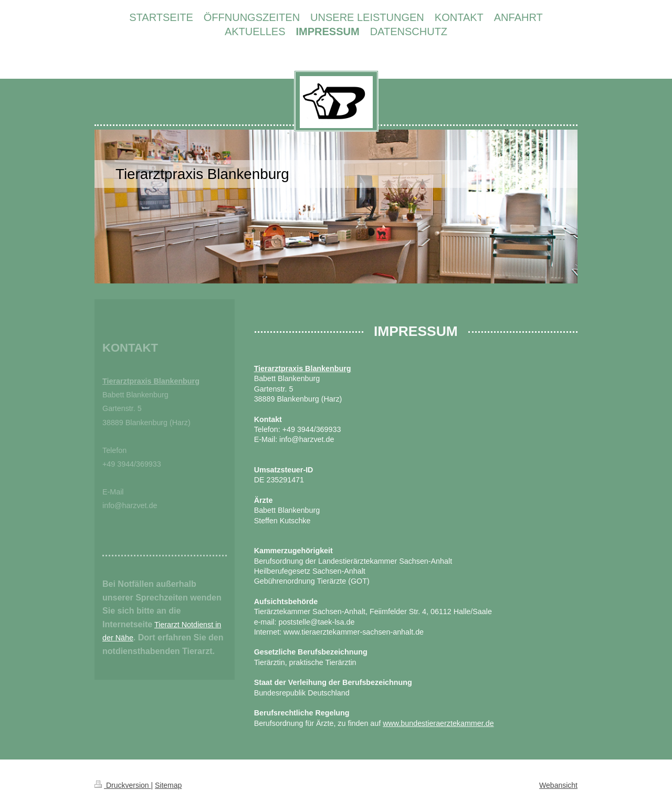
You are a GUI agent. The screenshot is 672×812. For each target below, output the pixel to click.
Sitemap (168, 785)
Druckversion (123, 785)
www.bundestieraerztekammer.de (438, 723)
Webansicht (558, 785)
